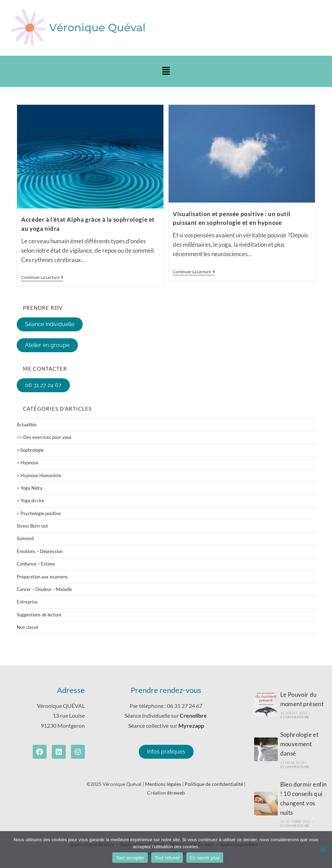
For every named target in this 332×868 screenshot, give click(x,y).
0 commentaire (295, 717)
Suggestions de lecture (39, 615)
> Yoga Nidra (30, 488)
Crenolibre (194, 715)
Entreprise (27, 602)
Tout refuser (167, 858)
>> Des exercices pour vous (44, 437)
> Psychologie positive (39, 513)
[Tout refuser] (323, 850)
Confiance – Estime (36, 564)
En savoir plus (205, 858)
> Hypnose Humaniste (39, 475)
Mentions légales (163, 784)
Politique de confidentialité (214, 784)
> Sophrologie (30, 450)
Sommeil (25, 538)
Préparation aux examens (42, 577)
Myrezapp (191, 725)
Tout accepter (130, 858)
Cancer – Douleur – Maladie (44, 589)
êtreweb (176, 793)
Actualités (27, 425)
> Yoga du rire (30, 500)
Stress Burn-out (32, 526)
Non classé (27, 627)
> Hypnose (27, 463)
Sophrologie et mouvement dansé (299, 744)
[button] (166, 71)
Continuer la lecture (42, 277)
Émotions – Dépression (40, 551)
